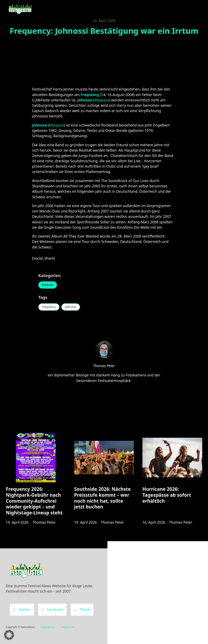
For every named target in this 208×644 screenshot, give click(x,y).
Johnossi (72, 307)
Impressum (68, 627)
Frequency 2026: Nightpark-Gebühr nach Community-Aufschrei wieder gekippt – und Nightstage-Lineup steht (34, 502)
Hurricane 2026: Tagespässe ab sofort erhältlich (167, 496)
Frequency (49, 307)
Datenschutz (48, 627)
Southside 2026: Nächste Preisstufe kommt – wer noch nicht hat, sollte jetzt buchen (103, 499)
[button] (9, 635)
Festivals (48, 285)
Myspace (102, 100)
